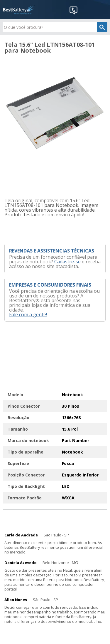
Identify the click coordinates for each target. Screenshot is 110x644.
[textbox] (55, 27)
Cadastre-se (67, 262)
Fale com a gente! (28, 315)
